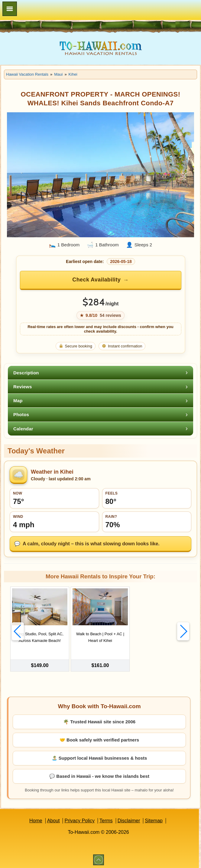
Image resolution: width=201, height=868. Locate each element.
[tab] (101, 373)
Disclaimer (129, 819)
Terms (106, 819)
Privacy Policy (79, 819)
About (53, 819)
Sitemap (154, 819)
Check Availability (96, 280)
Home (36, 819)
